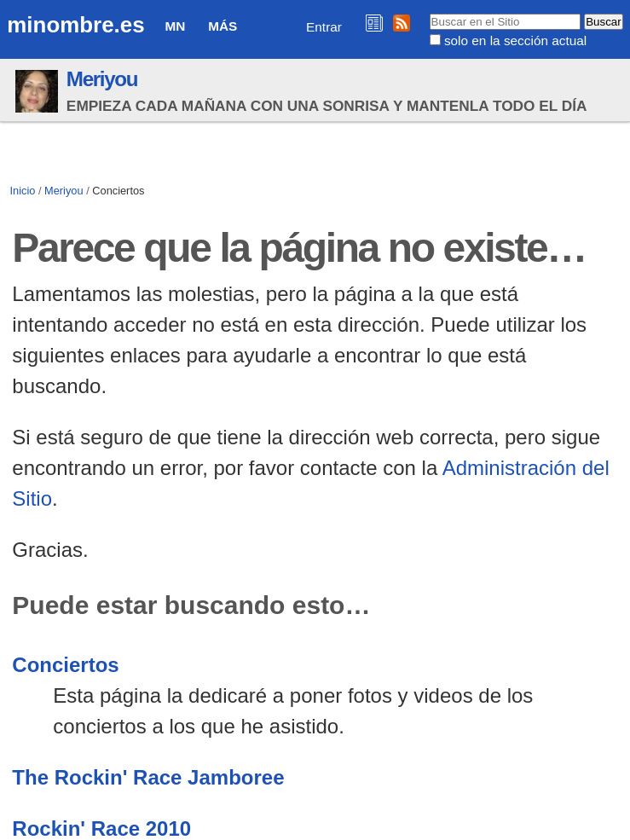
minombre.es (75, 25)
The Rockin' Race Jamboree (148, 777)
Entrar (324, 27)
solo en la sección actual (515, 41)
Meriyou (102, 79)
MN (175, 26)
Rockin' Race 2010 (101, 828)
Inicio (23, 191)
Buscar (428, 13)
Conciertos (65, 665)
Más (223, 26)
